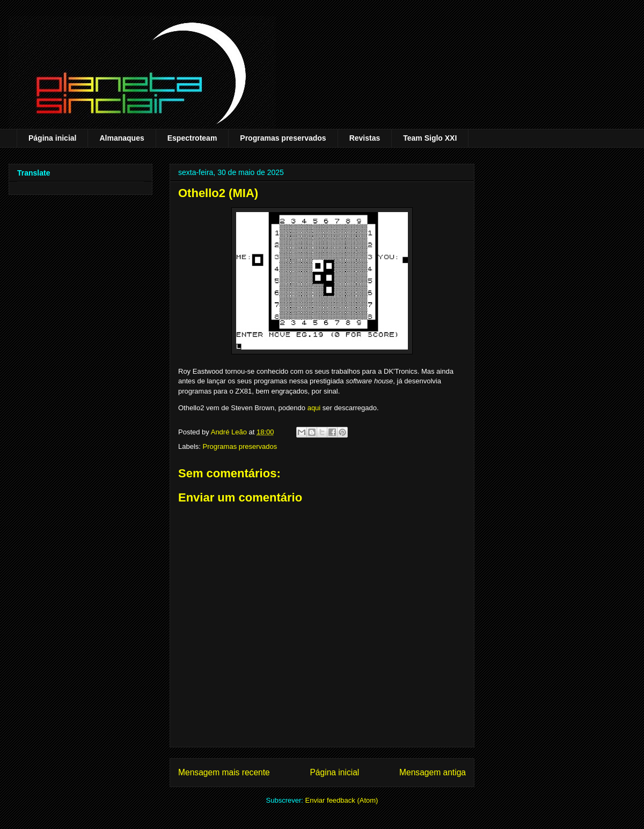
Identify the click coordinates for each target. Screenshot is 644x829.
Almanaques (122, 138)
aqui (314, 408)
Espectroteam (192, 138)
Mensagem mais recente (224, 772)
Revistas (365, 138)
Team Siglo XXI (430, 138)
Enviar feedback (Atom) (342, 800)
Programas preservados (283, 138)
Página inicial (52, 138)
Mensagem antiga (433, 772)
